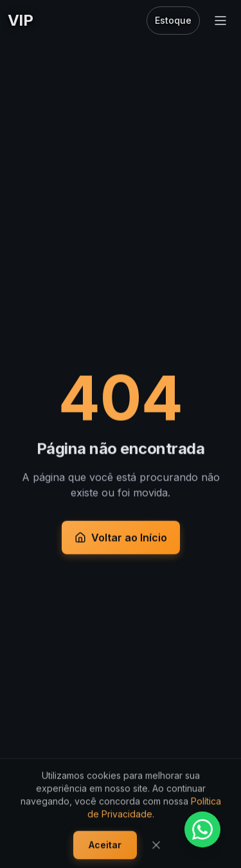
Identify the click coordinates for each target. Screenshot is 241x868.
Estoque (173, 20)
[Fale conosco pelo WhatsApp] (202, 829)
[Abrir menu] (220, 21)
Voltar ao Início (121, 538)
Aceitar (105, 846)
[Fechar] (156, 847)
